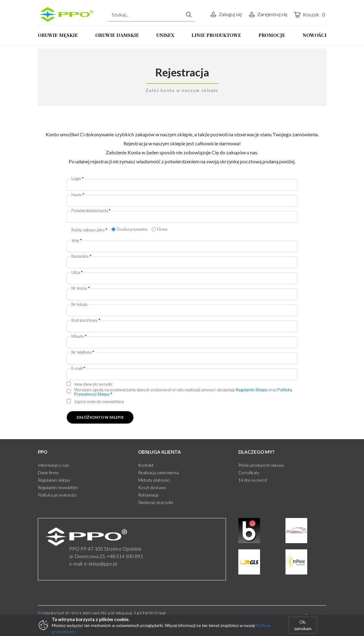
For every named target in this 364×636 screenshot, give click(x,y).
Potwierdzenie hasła (91, 211)
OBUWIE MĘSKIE (58, 35)
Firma (162, 229)
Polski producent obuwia (261, 465)
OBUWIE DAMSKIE (117, 35)
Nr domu (81, 288)
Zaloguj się (226, 15)
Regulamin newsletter (58, 487)
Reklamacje (148, 495)
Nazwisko (81, 256)
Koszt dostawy (152, 487)
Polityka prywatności (57, 495)
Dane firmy (48, 472)
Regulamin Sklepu (252, 390)
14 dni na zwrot (253, 480)
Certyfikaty (249, 472)
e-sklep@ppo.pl (101, 563)
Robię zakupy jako (89, 230)
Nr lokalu (79, 304)
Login (77, 179)
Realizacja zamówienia (158, 472)
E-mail (78, 368)
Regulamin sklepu (54, 480)
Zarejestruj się (268, 15)
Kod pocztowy (86, 320)
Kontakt (146, 465)
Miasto (79, 336)
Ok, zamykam (303, 625)
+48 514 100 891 (125, 556)
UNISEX (165, 35)
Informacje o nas (54, 465)
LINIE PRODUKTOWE (216, 35)
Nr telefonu (83, 352)
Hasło (78, 195)
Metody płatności (154, 480)
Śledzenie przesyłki (156, 502)
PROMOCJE (272, 35)
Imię (76, 240)
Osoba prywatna (132, 229)
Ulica (77, 272)
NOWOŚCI (315, 35)
